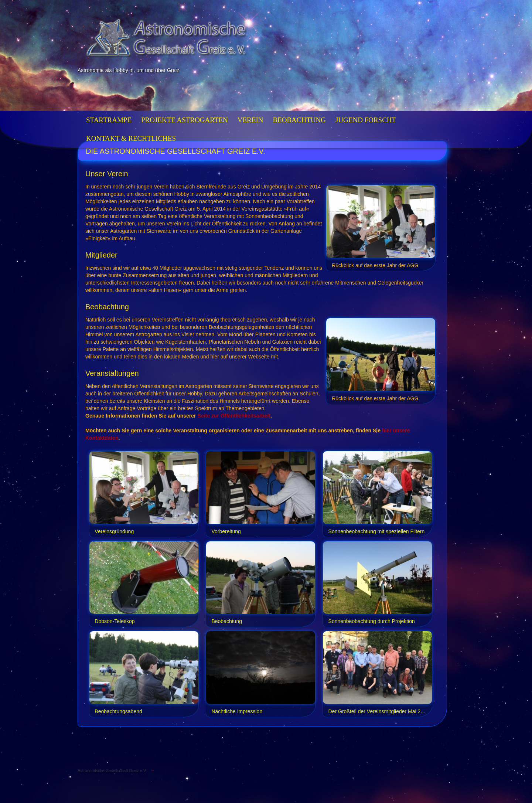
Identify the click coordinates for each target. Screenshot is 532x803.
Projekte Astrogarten (185, 120)
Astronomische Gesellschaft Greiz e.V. (112, 770)
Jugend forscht (366, 120)
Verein (250, 120)
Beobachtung (299, 120)
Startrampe (109, 120)
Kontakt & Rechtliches (131, 138)
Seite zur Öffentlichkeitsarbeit (234, 416)
